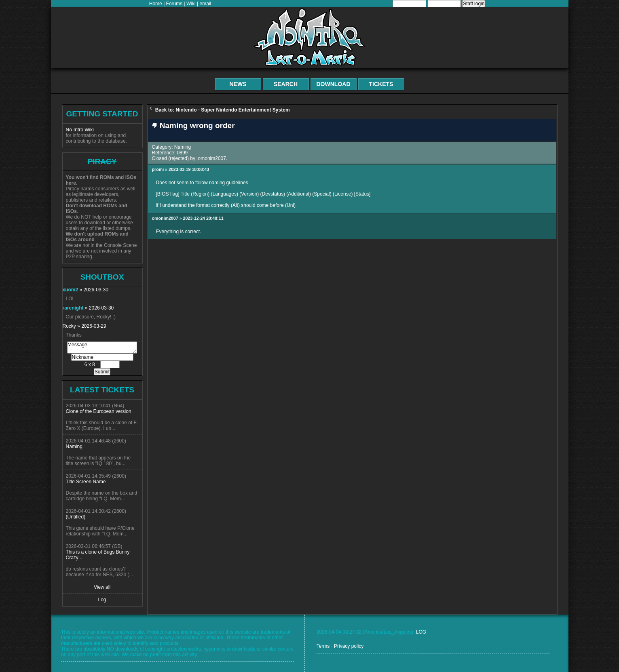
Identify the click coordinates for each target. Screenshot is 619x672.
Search (286, 84)
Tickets (381, 84)
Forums (174, 4)
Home (156, 4)
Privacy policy (349, 646)
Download (334, 84)
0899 (183, 153)
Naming (74, 447)
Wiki (191, 4)
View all (102, 587)
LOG (421, 632)
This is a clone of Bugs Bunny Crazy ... (98, 555)
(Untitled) (76, 517)
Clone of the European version (99, 411)
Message (102, 348)
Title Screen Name (86, 482)
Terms (323, 646)
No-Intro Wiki (80, 130)
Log (102, 600)
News (238, 84)
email (206, 4)
